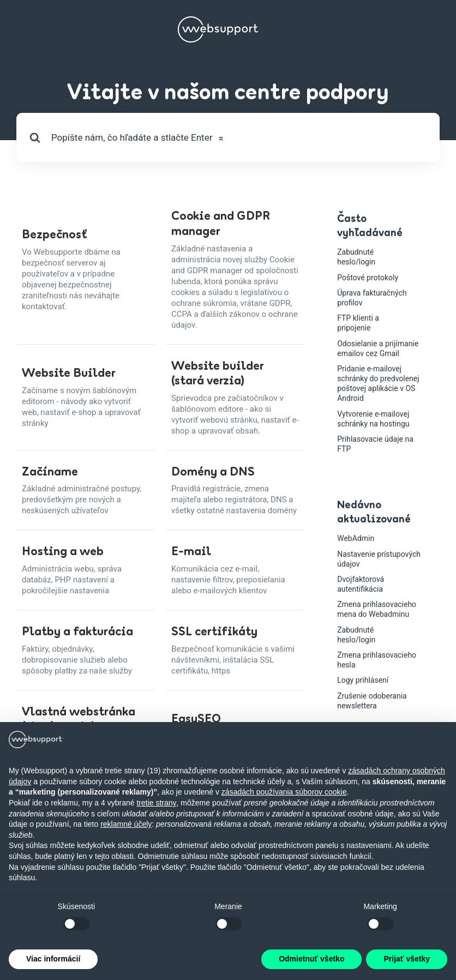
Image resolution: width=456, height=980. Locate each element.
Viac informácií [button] (53, 959)
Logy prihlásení (363, 680)
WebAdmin (356, 538)
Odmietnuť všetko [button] (311, 959)
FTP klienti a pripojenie (358, 323)
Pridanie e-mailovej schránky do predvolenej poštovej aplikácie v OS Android (378, 384)
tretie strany (156, 803)
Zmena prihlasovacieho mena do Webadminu (377, 609)
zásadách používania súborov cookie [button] (284, 792)
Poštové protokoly (368, 278)
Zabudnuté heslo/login (356, 257)
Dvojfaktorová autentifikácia (361, 584)
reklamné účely (126, 824)
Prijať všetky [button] (407, 959)
